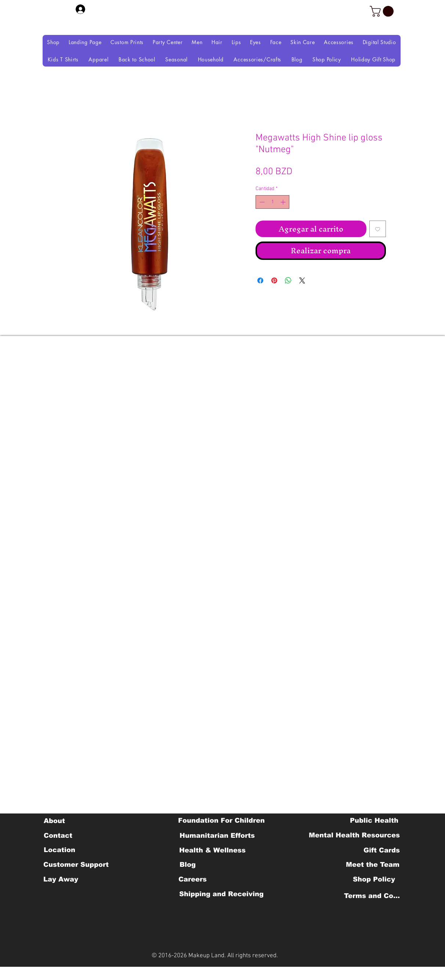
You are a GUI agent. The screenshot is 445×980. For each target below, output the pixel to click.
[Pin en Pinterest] (274, 280)
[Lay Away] (61, 879)
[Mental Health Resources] (354, 835)
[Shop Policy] (374, 879)
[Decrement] (261, 202)
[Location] (59, 850)
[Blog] (187, 865)
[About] (54, 821)
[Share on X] (302, 280)
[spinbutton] (272, 202)
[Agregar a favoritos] (378, 229)
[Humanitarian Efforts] (217, 836)
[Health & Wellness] (212, 850)
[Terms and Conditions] (374, 896)
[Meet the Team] (372, 865)
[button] (383, 11)
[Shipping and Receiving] (221, 894)
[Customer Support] (76, 865)
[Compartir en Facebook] (260, 280)
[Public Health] (374, 820)
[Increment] (284, 202)
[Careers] (193, 879)
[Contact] (58, 836)
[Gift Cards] (381, 850)
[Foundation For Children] (221, 820)
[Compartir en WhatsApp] (288, 280)
